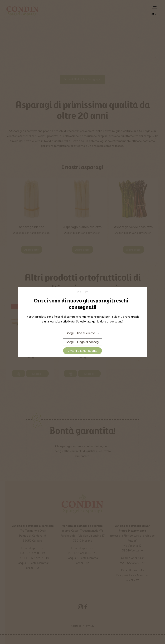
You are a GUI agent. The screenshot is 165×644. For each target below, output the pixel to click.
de (79, 292)
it (86, 292)
